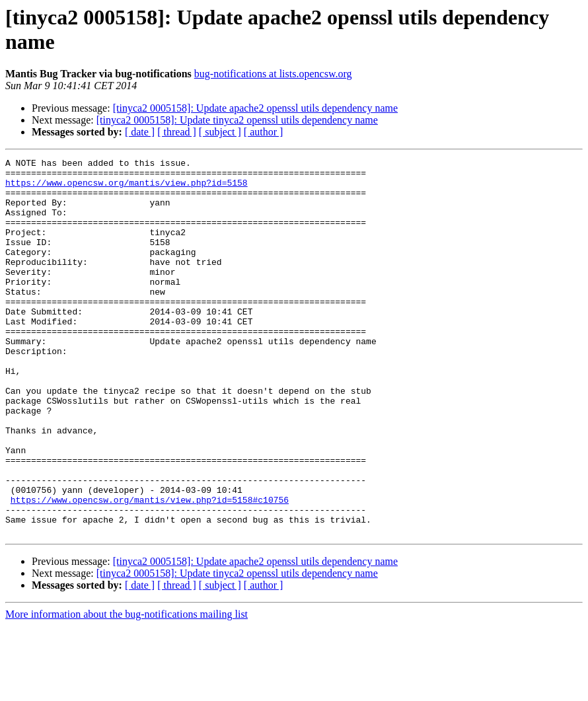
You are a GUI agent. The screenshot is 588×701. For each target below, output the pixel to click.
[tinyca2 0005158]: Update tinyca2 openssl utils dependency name (237, 120)
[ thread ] (177, 132)
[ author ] (264, 132)
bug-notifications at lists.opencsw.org (273, 74)
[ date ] (140, 132)
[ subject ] (220, 132)
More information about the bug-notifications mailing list (127, 689)
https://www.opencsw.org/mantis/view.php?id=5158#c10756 (150, 569)
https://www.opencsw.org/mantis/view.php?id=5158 (127, 188)
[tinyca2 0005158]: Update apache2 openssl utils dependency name (255, 108)
